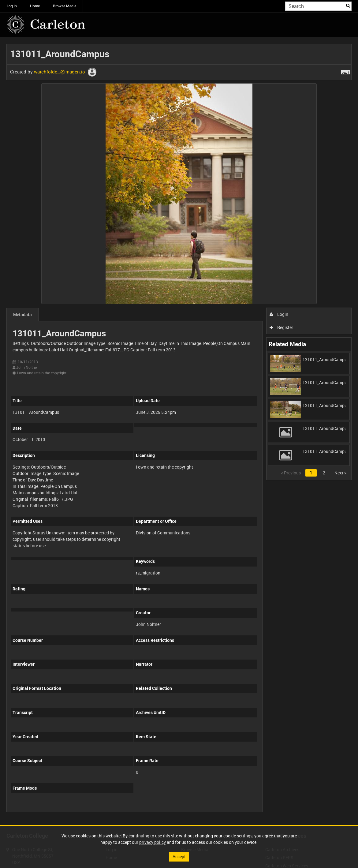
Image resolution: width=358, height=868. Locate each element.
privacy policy (153, 842)
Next (340, 473)
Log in (12, 6)
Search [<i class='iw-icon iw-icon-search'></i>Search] (348, 6)
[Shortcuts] (345, 71)
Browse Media (65, 6)
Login (279, 314)
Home (35, 6)
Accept (179, 857)
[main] (179, 431)
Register (281, 327)
